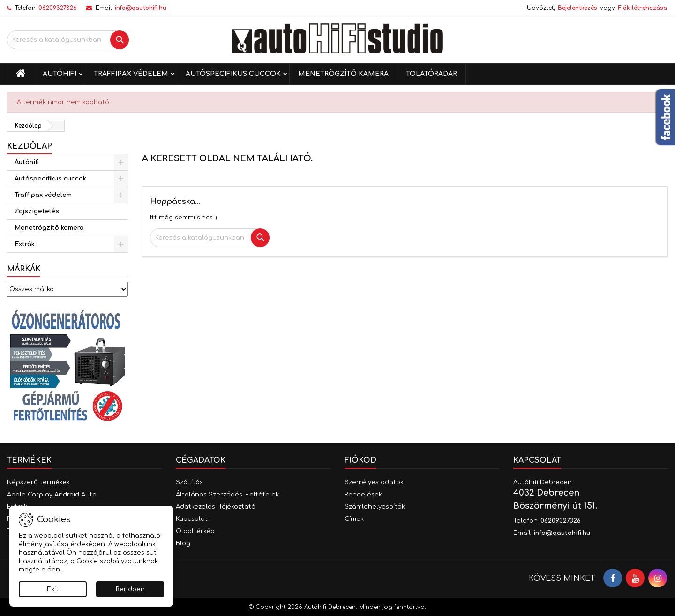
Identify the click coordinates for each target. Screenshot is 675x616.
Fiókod (360, 460)
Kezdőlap (30, 146)
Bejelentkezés (577, 8)
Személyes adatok (374, 482)
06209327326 (58, 8)
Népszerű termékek (38, 482)
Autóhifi (60, 74)
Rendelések (363, 495)
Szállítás (189, 482)
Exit (53, 589)
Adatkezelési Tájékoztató (216, 507)
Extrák (25, 244)
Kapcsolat (192, 519)
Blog (183, 543)
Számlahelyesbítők (375, 507)
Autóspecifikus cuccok (233, 74)
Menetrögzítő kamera (343, 74)
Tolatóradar (431, 74)
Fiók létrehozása (642, 8)
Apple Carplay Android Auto (52, 495)
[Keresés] (68, 40)
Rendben (130, 589)
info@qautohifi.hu (141, 8)
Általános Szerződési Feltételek (227, 495)
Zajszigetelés (37, 211)
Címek (354, 519)
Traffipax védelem (131, 74)
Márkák (24, 269)
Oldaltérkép (195, 531)
